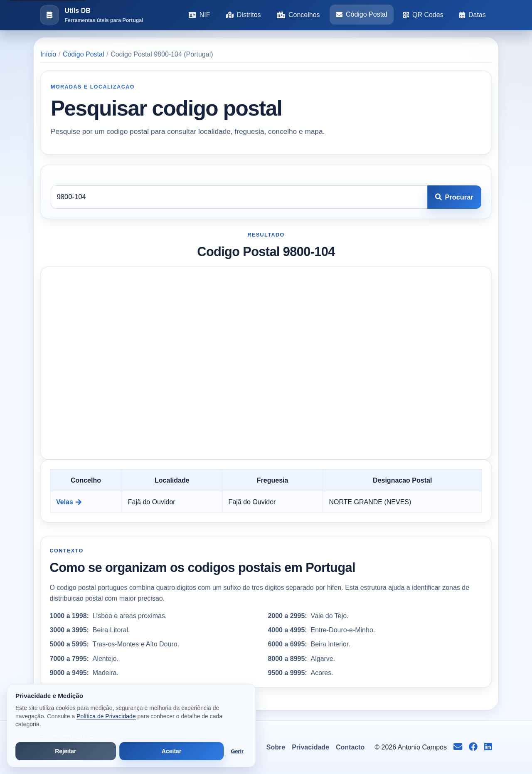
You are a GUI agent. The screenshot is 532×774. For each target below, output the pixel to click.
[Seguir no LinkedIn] (488, 747)
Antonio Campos (422, 747)
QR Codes (423, 15)
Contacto (350, 747)
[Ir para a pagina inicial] (91, 15)
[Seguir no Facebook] (473, 747)
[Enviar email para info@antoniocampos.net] (458, 747)
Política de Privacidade (106, 716)
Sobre (276, 747)
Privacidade (310, 747)
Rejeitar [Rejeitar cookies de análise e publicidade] (65, 751)
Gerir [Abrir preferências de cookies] (237, 751)
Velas (69, 502)
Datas (473, 15)
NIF (199, 15)
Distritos (244, 15)
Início (48, 54)
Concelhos (298, 15)
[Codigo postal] (239, 197)
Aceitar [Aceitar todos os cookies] (171, 751)
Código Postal (362, 14)
